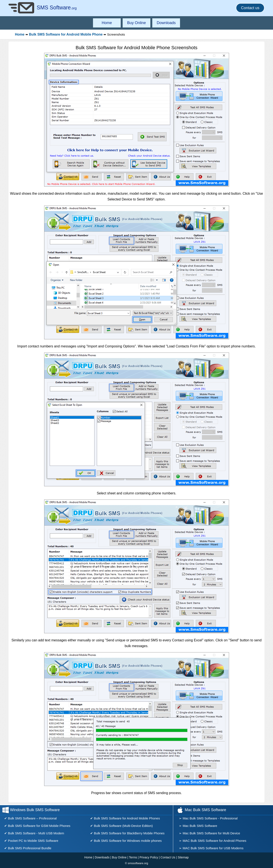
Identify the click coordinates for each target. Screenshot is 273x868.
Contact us (250, 8)
